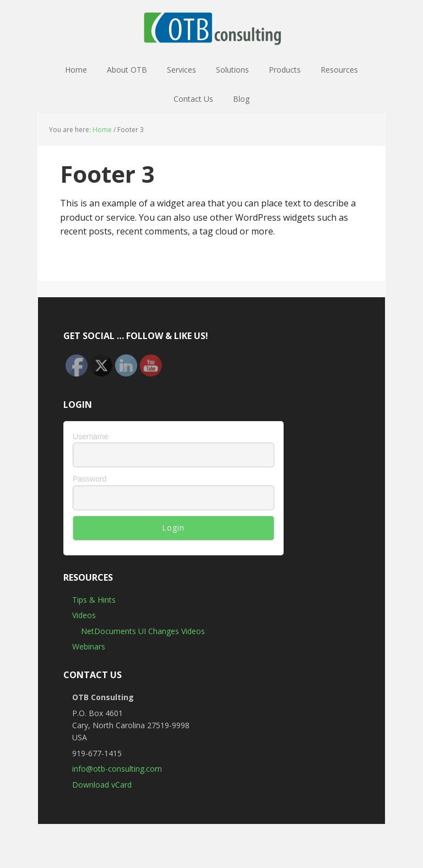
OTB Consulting (211, 28)
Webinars (89, 646)
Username (91, 436)
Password (90, 479)
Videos (84, 615)
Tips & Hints (94, 600)
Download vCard (102, 785)
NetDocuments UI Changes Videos (143, 631)
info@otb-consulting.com (117, 769)
